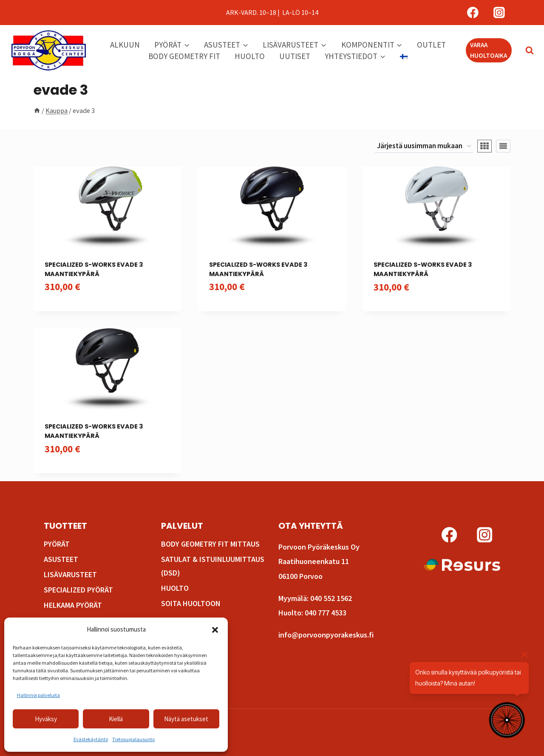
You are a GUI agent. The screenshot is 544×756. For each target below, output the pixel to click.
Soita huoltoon (191, 603)
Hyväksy (46, 719)
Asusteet (61, 559)
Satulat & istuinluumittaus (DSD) (213, 566)
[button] (215, 630)
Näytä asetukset (186, 719)
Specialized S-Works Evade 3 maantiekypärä (94, 269)
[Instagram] (499, 13)
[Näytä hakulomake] (525, 51)
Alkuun (125, 45)
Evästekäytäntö (91, 739)
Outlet (431, 45)
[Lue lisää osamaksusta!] (462, 565)
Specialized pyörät (78, 590)
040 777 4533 (326, 613)
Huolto (250, 56)
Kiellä (116, 719)
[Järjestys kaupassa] (424, 147)
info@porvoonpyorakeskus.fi (326, 635)
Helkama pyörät (73, 605)
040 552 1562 (331, 598)
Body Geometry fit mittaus (210, 544)
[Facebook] (473, 13)
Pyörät (57, 544)
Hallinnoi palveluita (38, 695)
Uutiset (295, 56)
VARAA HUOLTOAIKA (489, 50)
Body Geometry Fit (184, 56)
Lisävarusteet (70, 574)
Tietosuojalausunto (133, 739)
